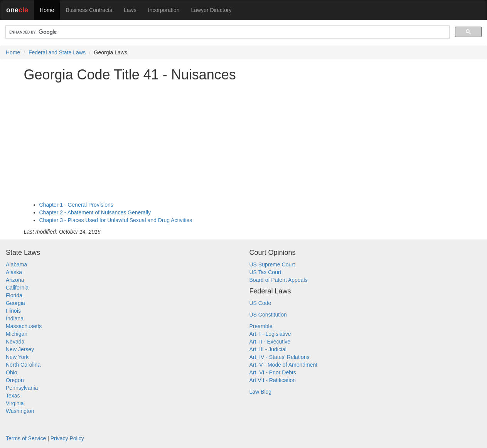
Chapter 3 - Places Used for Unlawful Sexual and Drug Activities (116, 220)
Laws (130, 10)
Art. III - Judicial (268, 349)
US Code (260, 303)
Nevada (15, 342)
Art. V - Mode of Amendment (284, 365)
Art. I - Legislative (270, 334)
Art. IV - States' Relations (280, 357)
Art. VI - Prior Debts (273, 372)
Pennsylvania (22, 388)
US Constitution (268, 315)
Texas (13, 396)
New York (17, 357)
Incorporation (164, 10)
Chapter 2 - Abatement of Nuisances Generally (95, 212)
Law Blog (261, 392)
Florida (14, 295)
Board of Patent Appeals (279, 280)
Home (47, 10)
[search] (227, 32)
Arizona (15, 280)
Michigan (17, 334)
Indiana (15, 318)
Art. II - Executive (270, 342)
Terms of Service (26, 438)
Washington (20, 411)
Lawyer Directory (211, 10)
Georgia (15, 303)
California (17, 288)
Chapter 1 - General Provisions (76, 205)
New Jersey (20, 349)
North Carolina (23, 365)
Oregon (15, 380)
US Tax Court (265, 272)
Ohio (12, 372)
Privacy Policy (67, 438)
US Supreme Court (272, 264)
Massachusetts (24, 326)
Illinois (13, 311)
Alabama (16, 264)
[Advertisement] (244, 141)
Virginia (15, 403)
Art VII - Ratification (273, 380)
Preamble (261, 326)
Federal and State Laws (57, 52)
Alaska (14, 272)
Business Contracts (89, 10)
